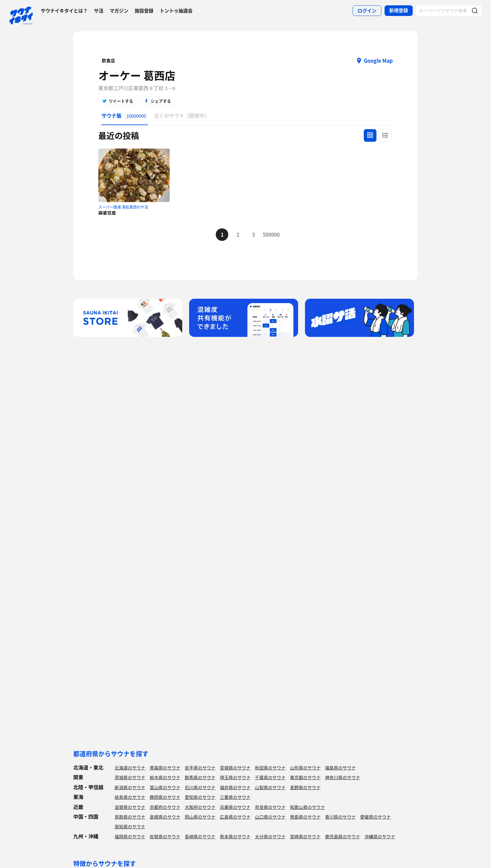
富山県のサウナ (165, 787)
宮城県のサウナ (235, 768)
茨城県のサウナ (130, 777)
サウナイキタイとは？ (64, 11)
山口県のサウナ (270, 817)
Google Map (378, 60)
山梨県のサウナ (270, 787)
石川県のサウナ (200, 787)
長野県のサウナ (305, 787)
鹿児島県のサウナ (343, 836)
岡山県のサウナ (200, 817)
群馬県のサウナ (200, 777)
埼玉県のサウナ (235, 777)
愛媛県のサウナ (375, 817)
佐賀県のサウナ (165, 836)
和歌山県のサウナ (308, 807)
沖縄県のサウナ (380, 836)
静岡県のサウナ (165, 797)
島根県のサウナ (165, 817)
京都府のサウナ (165, 807)
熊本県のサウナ (235, 836)
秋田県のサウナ (270, 768)
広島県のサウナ (235, 817)
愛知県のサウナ (200, 797)
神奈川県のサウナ (343, 777)
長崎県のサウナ (200, 836)
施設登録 (144, 11)
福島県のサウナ (340, 768)
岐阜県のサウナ (130, 797)
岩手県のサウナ (200, 768)
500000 (269, 234)
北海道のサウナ (130, 768)
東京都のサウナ (305, 777)
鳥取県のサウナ (130, 817)
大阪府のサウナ (200, 807)
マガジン (119, 11)
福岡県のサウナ (130, 836)
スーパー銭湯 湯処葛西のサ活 (123, 207)
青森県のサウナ (165, 768)
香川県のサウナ (340, 817)
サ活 (99, 11)
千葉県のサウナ (270, 777)
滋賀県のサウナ (130, 807)
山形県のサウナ (305, 768)
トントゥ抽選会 (176, 11)
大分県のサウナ (270, 836)
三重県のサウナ (235, 797)
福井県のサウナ (235, 787)
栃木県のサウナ (165, 777)
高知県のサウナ (130, 826)
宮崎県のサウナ (305, 836)
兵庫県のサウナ (235, 807)
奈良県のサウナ (270, 807)
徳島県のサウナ (305, 817)
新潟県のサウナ (130, 787)
